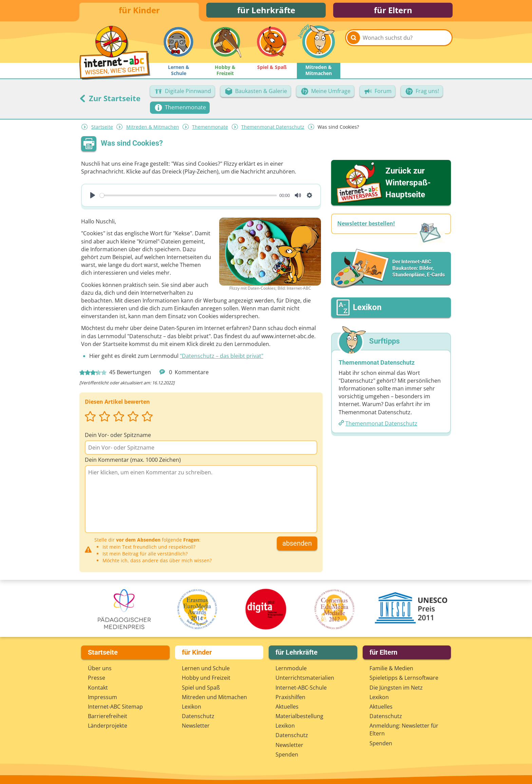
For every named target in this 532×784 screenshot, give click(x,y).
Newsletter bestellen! (366, 225)
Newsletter (196, 726)
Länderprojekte (108, 726)
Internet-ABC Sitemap (115, 707)
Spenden (287, 754)
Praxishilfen (290, 697)
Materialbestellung (299, 716)
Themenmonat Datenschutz (273, 129)
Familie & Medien (391, 668)
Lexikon (192, 707)
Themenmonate (210, 129)
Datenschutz (198, 716)
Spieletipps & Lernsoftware (404, 678)
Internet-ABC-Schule (301, 688)
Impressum (102, 697)
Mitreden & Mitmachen (153, 129)
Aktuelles (287, 707)
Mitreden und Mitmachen (214, 697)
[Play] (93, 197)
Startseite (102, 129)
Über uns (100, 668)
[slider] (188, 197)
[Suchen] (354, 45)
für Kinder (139, 11)
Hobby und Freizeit (206, 678)
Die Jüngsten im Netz (396, 688)
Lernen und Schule (206, 668)
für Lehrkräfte (266, 11)
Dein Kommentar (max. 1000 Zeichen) (133, 462)
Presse (97, 678)
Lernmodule (291, 668)
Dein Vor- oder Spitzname (118, 437)
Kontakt (98, 688)
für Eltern (393, 11)
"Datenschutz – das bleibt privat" (222, 358)
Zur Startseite (110, 100)
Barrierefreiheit (108, 716)
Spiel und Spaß (201, 688)
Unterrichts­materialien (305, 678)
